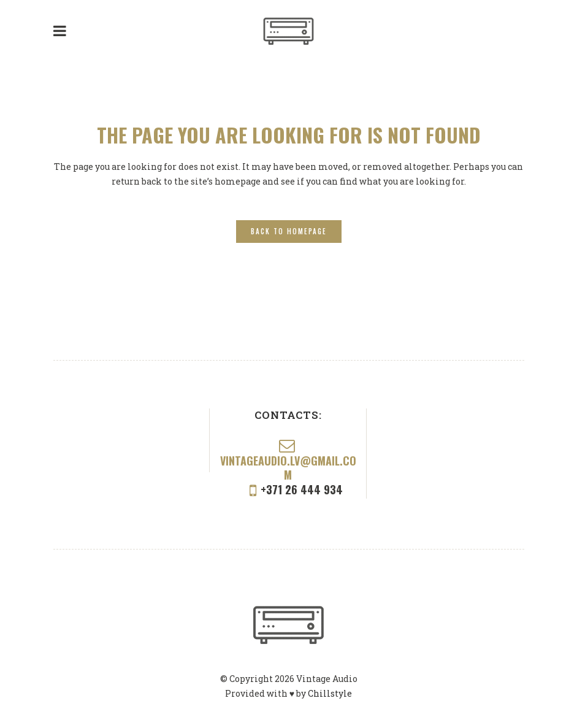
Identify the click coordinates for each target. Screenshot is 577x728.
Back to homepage (289, 231)
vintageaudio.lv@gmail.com (288, 468)
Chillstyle (330, 693)
